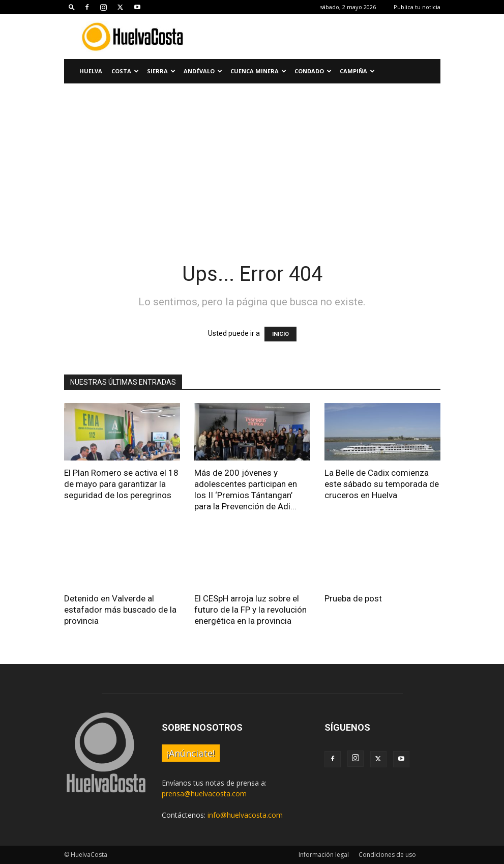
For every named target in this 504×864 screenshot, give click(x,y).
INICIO (280, 334)
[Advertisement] (252, 160)
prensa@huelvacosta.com (204, 794)
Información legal (324, 855)
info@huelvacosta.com (245, 815)
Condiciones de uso (387, 855)
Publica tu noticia (417, 7)
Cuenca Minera (258, 71)
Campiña (357, 71)
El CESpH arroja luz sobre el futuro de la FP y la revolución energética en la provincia (250, 610)
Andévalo (203, 71)
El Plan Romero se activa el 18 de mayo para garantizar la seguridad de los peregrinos (121, 484)
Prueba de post (353, 598)
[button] (72, 7)
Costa (125, 71)
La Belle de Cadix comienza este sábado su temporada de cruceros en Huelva (382, 484)
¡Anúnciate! (191, 753)
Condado (313, 71)
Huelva (91, 71)
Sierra (161, 71)
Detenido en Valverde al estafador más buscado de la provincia (120, 610)
